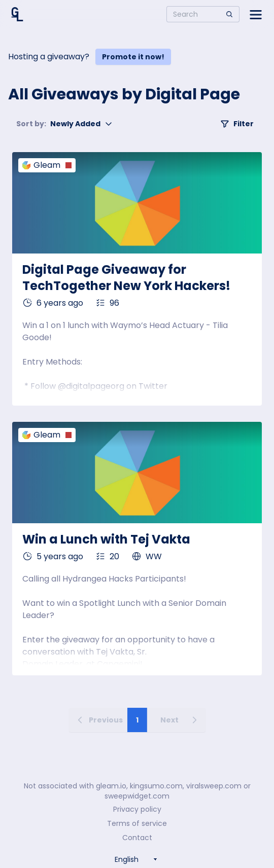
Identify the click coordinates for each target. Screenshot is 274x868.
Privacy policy (137, 809)
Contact (137, 838)
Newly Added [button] (64, 124)
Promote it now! (133, 57)
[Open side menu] (256, 14)
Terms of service (137, 823)
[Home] (17, 14)
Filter (237, 124)
